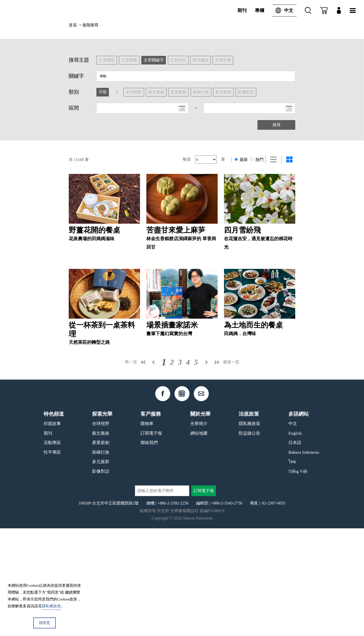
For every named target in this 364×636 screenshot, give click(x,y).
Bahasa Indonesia (304, 560)
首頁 (73, 25)
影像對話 (101, 579)
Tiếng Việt (298, 579)
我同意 (45, 623)
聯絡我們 (149, 550)
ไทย (292, 569)
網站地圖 (199, 541)
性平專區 (52, 560)
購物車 (147, 531)
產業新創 (101, 550)
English (295, 541)
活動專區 (52, 550)
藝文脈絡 (101, 541)
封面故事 (52, 531)
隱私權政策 (249, 531)
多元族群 (101, 569)
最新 (241, 160)
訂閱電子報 (151, 541)
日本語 (295, 550)
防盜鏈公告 (249, 541)
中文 (283, 11)
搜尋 (276, 125)
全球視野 (101, 531)
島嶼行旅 (101, 560)
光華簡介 (199, 531)
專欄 (259, 10)
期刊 (242, 10)
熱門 (257, 160)
